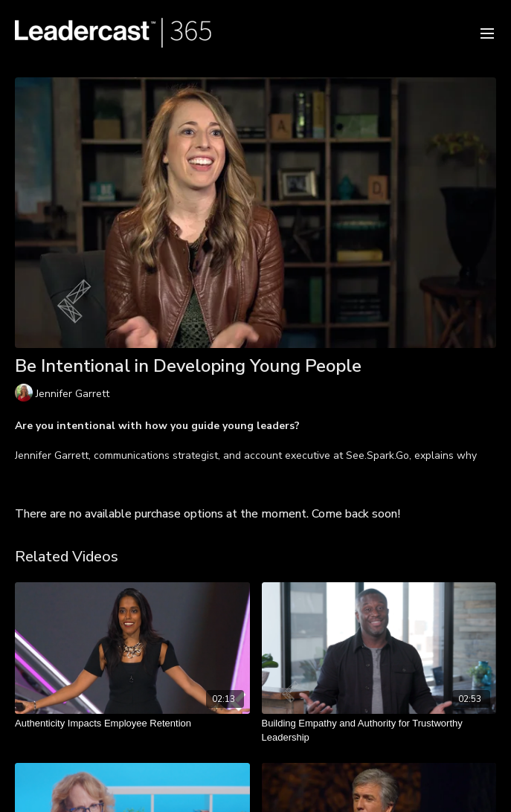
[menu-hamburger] (487, 32)
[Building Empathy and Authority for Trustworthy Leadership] (379, 731)
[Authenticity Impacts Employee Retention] (132, 724)
